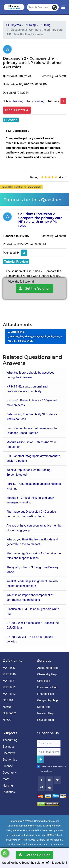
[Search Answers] (40, 7)
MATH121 (9, 681)
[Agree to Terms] (38, 767)
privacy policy (58, 766)
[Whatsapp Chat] (5, 853)
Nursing (18, 101)
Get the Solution (35, 288)
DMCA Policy (54, 835)
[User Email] (49, 752)
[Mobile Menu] (63, 7)
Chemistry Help (47, 674)
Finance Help (46, 694)
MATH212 (9, 687)
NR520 (7, 720)
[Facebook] (42, 780)
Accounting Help (48, 668)
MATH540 (9, 674)
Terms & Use (29, 840)
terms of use (46, 771)
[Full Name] (49, 743)
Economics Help (48, 687)
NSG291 (8, 700)
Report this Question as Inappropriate (21, 187)
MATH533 (9, 668)
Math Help (44, 707)
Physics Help (46, 720)
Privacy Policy (13, 840)
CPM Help (44, 681)
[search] (55, 7)
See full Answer (17, 110)
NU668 (7, 707)
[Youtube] (42, 787)
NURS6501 (10, 713)
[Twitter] (58, 780)
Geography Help (48, 700)
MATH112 (9, 694)
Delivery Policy (44, 840)
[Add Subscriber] (41, 759)
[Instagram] (50, 780)
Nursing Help (46, 713)
